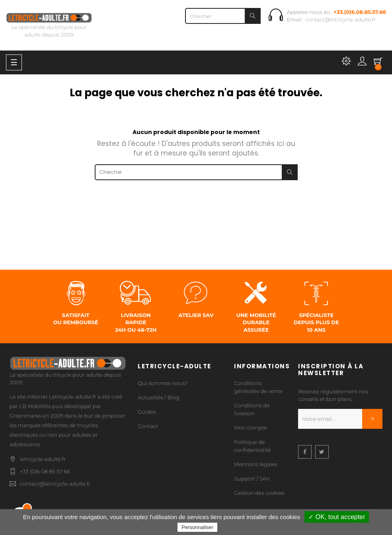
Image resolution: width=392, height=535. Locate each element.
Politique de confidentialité (252, 446)
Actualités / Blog (158, 397)
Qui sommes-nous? (163, 383)
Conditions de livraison (252, 409)
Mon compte (251, 428)
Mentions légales (256, 464)
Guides (147, 412)
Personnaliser (197, 527)
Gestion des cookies (259, 493)
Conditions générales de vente (258, 387)
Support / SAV (252, 479)
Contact (148, 426)
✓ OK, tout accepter (337, 517)
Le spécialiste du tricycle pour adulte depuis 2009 (49, 26)
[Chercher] (223, 16)
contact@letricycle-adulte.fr (340, 19)
